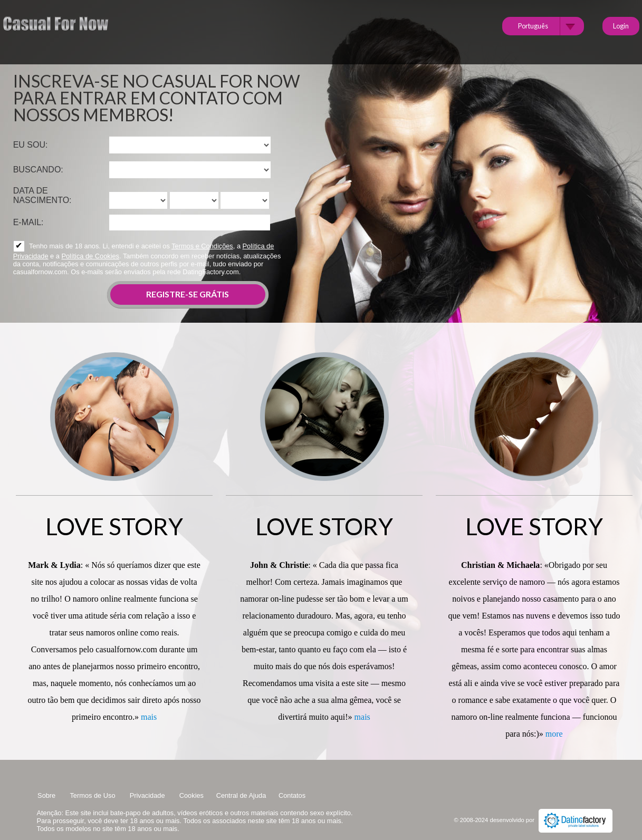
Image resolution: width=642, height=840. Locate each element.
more (554, 734)
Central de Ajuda (241, 795)
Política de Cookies (90, 256)
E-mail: (28, 222)
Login (621, 26)
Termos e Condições (202, 246)
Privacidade (148, 795)
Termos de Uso (93, 795)
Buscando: (38, 170)
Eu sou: (31, 145)
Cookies (191, 795)
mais (149, 717)
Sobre (47, 795)
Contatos (292, 795)
